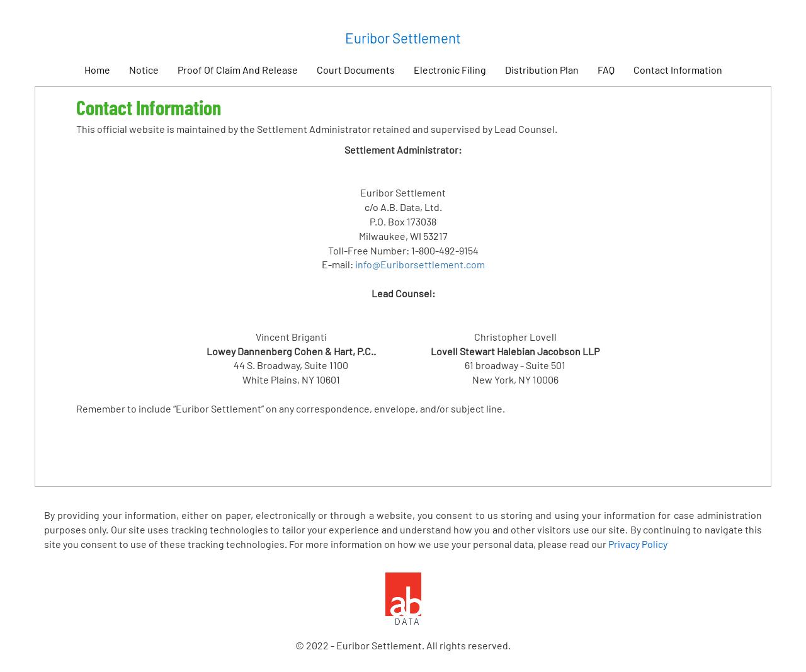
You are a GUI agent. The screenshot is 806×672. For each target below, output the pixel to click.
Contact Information (678, 70)
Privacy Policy (638, 544)
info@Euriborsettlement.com (420, 264)
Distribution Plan (542, 70)
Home (97, 70)
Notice (144, 70)
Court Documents (356, 70)
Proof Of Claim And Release (238, 70)
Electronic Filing (450, 70)
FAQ (606, 70)
